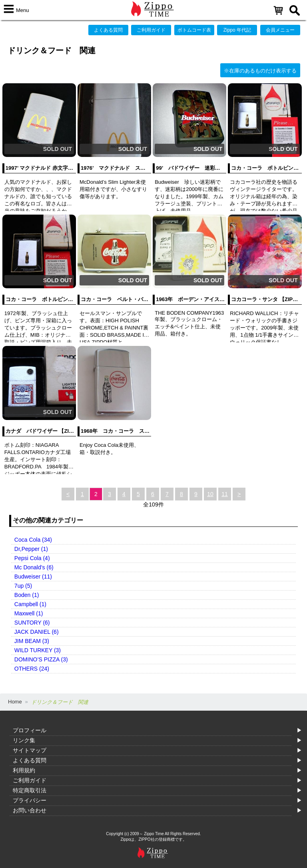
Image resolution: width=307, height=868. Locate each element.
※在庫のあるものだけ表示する (260, 71)
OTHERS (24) (32, 669)
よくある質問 (108, 30)
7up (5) (23, 586)
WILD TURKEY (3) (38, 650)
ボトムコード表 (194, 30)
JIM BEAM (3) (32, 641)
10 (210, 494)
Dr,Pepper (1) (31, 549)
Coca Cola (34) (33, 540)
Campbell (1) (30, 604)
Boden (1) (27, 595)
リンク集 (24, 740)
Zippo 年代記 (237, 30)
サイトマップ (30, 750)
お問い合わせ (30, 810)
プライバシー (30, 800)
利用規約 (24, 770)
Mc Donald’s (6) (34, 567)
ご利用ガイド (151, 30)
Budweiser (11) (33, 577)
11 (225, 494)
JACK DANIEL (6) (37, 632)
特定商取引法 (30, 790)
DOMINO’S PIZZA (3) (41, 659)
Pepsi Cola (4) (32, 558)
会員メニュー (280, 30)
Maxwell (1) (29, 613)
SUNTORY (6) (32, 623)
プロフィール (30, 730)
